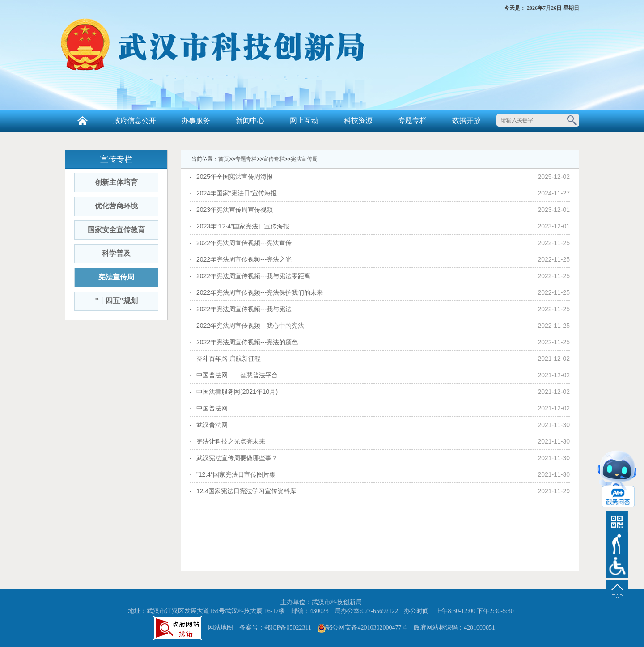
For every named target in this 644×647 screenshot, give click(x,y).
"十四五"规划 (116, 301)
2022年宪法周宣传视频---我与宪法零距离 (253, 276)
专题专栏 (412, 121)
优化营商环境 (116, 206)
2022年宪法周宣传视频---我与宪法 (244, 309)
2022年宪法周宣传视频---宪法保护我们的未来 (260, 292)
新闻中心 (250, 121)
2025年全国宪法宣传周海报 (235, 177)
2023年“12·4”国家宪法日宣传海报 (243, 226)
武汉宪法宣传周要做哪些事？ (237, 458)
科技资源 (358, 121)
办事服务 (196, 121)
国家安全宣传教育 (116, 230)
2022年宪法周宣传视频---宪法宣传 (244, 243)
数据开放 (466, 121)
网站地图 (220, 628)
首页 (224, 159)
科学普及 (116, 253)
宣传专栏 (274, 159)
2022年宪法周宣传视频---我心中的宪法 (250, 326)
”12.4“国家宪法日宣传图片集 (236, 474)
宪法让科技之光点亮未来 (231, 441)
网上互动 (304, 121)
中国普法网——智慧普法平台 (237, 375)
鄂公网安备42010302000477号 (367, 628)
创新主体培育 (116, 182)
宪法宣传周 (116, 277)
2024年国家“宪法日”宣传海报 (237, 193)
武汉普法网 (212, 425)
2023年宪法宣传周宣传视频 (235, 210)
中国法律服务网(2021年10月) (237, 392)
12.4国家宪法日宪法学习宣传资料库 (246, 491)
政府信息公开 (135, 121)
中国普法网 (212, 408)
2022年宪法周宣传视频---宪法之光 (244, 259)
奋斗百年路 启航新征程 (229, 359)
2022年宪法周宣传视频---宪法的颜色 (247, 342)
